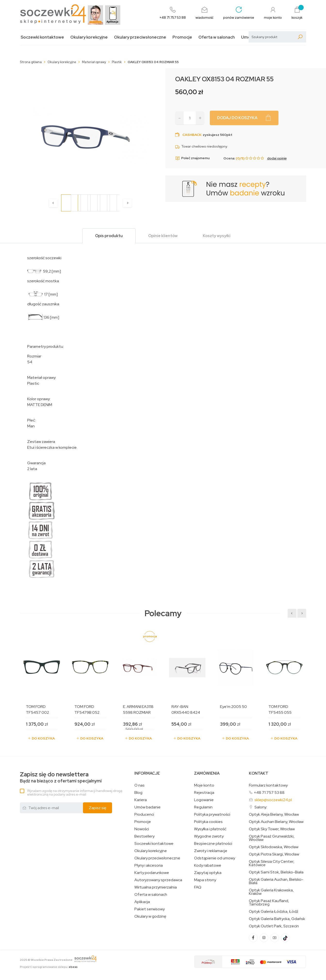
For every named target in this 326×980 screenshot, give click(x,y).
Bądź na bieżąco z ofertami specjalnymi (61, 777)
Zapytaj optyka (208, 873)
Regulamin (203, 807)
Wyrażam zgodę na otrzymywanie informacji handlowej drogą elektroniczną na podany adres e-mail (75, 793)
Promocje (182, 37)
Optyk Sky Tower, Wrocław (272, 829)
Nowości (142, 829)
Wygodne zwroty (209, 836)
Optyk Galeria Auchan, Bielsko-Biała (276, 881)
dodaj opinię (277, 158)
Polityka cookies (208, 822)
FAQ (198, 887)
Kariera (141, 800)
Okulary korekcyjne (89, 37)
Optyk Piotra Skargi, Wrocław (274, 854)
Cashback (192, 135)
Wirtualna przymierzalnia (156, 887)
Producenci (144, 814)
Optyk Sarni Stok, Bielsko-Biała (276, 872)
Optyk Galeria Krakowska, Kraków (271, 892)
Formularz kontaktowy (268, 785)
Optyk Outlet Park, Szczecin (274, 926)
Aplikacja (142, 902)
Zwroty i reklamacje (211, 851)
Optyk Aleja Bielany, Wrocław (274, 814)
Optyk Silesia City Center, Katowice (272, 863)
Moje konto (204, 785)
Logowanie (204, 800)
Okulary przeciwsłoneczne (140, 37)
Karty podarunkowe (152, 873)
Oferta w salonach (217, 37)
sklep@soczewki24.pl (273, 800)
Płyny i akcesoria (149, 865)
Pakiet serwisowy (150, 909)
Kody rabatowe (208, 865)
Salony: (261, 807)
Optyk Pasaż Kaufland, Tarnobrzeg (269, 903)
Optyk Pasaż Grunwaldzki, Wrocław (272, 838)
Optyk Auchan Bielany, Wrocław (276, 822)
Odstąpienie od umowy (215, 858)
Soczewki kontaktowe (42, 37)
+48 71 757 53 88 (269, 793)
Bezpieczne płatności (213, 844)
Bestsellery (144, 836)
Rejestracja (204, 793)
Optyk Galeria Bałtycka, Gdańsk (277, 919)
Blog (138, 793)
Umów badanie (147, 807)
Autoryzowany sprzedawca (158, 880)
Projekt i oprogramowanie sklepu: (49, 967)
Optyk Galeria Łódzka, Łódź (274, 912)
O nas (139, 785)
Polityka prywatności (212, 814)
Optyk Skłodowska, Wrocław (274, 847)
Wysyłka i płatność (210, 829)
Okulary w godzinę (150, 916)
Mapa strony (205, 880)
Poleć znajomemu (192, 158)
